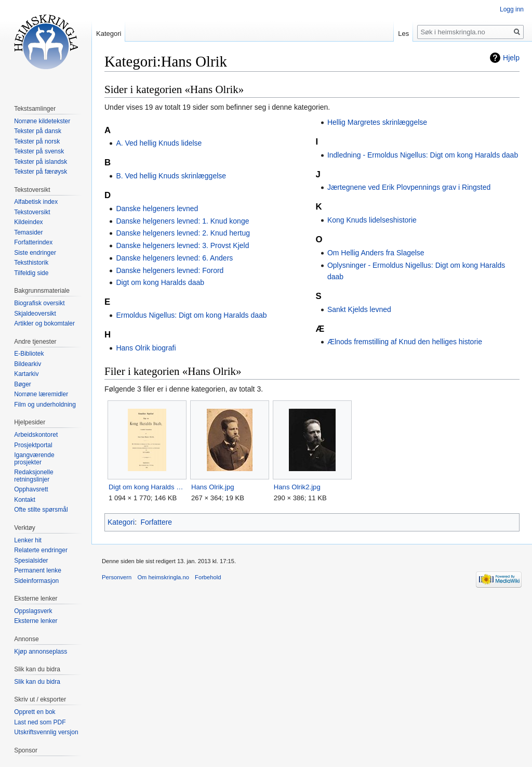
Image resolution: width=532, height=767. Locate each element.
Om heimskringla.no (163, 577)
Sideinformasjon (36, 581)
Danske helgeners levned (157, 209)
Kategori (121, 522)
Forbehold (208, 577)
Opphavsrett (31, 489)
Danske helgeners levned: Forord (170, 270)
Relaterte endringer (41, 550)
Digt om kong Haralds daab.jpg (147, 487)
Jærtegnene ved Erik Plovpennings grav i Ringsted (409, 187)
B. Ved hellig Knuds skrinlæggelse (171, 176)
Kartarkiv (26, 374)
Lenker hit (28, 540)
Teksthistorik (31, 263)
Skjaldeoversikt (35, 314)
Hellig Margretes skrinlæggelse (377, 122)
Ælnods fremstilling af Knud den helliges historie (405, 342)
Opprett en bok (35, 712)
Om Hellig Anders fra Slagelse (376, 253)
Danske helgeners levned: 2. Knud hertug (183, 233)
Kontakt (25, 500)
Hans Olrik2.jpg (297, 487)
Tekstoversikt (32, 212)
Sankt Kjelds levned (359, 309)
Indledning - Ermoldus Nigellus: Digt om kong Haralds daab (423, 155)
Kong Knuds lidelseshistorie (372, 220)
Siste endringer (35, 253)
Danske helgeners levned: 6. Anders (174, 258)
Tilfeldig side (31, 273)
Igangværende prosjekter (34, 459)
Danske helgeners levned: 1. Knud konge (182, 221)
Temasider (28, 232)
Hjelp (511, 58)
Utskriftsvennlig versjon (46, 732)
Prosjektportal (33, 445)
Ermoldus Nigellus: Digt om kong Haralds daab (191, 315)
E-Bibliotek (29, 354)
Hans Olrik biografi (146, 348)
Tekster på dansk (38, 131)
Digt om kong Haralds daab (160, 282)
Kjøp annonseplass (41, 652)
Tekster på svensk (39, 151)
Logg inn (512, 9)
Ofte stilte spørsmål (41, 510)
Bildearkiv (28, 364)
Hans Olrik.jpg (213, 487)
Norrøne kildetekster (42, 121)
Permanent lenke (38, 570)
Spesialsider (31, 561)
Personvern (117, 577)
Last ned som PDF (40, 722)
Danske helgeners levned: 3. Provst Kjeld (182, 245)
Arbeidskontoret (36, 435)
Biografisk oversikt (39, 303)
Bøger (23, 384)
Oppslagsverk (33, 611)
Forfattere (156, 522)
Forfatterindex (33, 242)
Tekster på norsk (37, 141)
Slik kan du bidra (37, 682)
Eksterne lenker (36, 621)
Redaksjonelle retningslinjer (34, 476)
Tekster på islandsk (41, 162)
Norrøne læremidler (41, 394)
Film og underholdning (45, 405)
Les (403, 34)
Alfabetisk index (36, 202)
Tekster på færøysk (41, 172)
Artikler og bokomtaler (44, 323)
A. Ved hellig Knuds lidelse (159, 143)
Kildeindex (28, 222)
